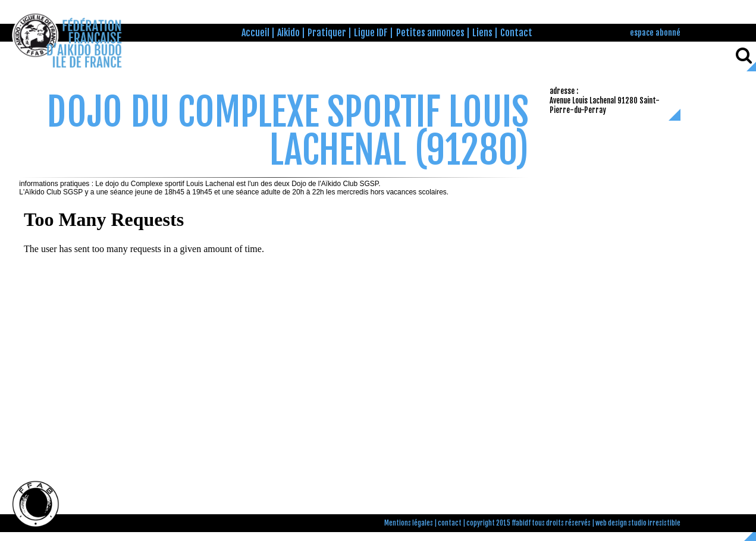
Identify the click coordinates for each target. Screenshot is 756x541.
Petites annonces (430, 33)
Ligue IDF (371, 33)
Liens (482, 33)
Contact (516, 33)
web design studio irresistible (638, 523)
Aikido (288, 33)
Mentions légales (409, 523)
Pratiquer (327, 33)
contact (450, 523)
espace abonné (655, 32)
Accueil (255, 33)
